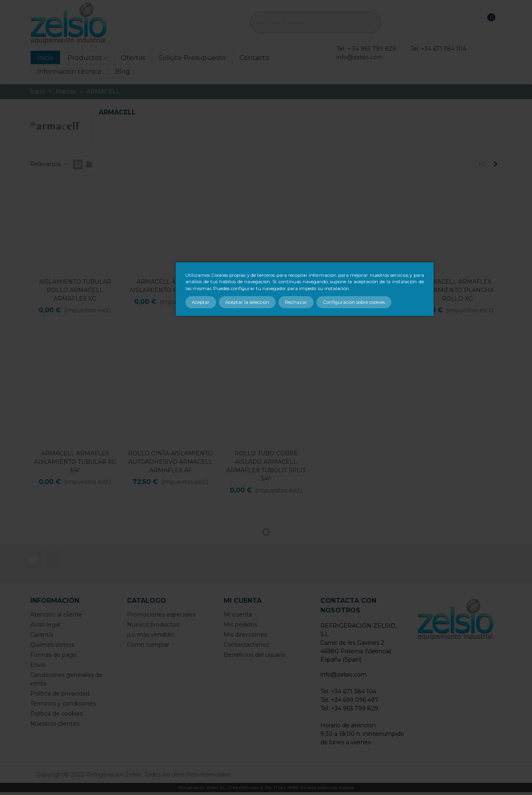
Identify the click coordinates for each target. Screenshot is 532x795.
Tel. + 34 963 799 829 (366, 49)
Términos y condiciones (63, 704)
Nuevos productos (153, 625)
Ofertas (133, 58)
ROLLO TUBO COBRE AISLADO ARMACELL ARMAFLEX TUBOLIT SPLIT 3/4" (266, 466)
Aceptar (201, 302)
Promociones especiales (161, 614)
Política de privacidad (60, 693)
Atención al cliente (56, 614)
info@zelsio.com (360, 57)
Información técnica (69, 72)
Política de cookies (56, 714)
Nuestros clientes (55, 724)
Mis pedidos (240, 625)
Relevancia (49, 164)
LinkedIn (52, 560)
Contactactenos (246, 645)
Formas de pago (53, 655)
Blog (123, 72)
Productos (84, 58)
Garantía (42, 635)
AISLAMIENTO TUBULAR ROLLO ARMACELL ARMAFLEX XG (75, 290)
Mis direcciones (245, 635)
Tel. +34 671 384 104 (438, 49)
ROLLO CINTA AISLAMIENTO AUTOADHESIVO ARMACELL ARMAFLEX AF (170, 462)
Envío (38, 665)
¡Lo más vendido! (151, 635)
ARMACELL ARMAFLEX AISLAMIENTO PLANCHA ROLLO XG (457, 290)
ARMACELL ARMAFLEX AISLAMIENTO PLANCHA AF (171, 286)
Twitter (33, 560)
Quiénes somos (52, 645)
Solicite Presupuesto (192, 58)
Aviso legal (45, 625)
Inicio (45, 58)
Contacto (254, 58)
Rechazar (296, 302)
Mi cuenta (238, 614)
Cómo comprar (148, 645)
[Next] (495, 164)
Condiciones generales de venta (66, 679)
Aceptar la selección (247, 302)
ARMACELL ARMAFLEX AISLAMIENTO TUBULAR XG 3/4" (75, 462)
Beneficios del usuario (255, 655)
